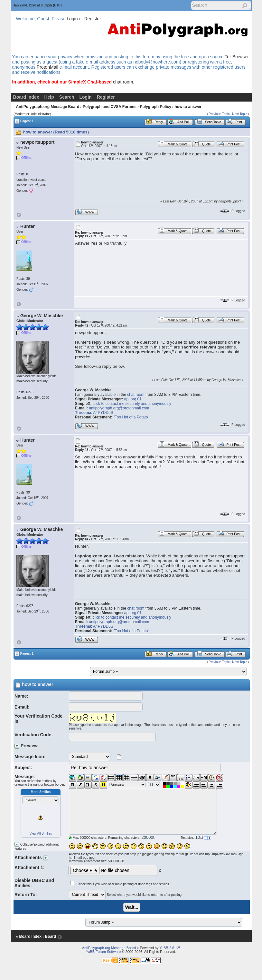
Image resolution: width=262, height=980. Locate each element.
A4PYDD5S (103, 413)
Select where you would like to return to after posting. (145, 895)
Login (72, 19)
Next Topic (240, 114)
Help (49, 97)
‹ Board (49, 936)
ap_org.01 (133, 399)
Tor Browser (237, 57)
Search (67, 97)
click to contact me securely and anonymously (132, 404)
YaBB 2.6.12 (169, 948)
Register (93, 19)
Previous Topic (219, 114)
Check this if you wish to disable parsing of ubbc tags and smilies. (123, 884)
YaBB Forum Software (103, 952)
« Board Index (29, 936)
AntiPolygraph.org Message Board (48, 107)
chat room (123, 82)
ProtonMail (47, 67)
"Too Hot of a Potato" (131, 417)
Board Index (26, 97)
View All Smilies (41, 833)
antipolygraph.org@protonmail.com (119, 408)
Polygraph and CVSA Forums (110, 107)
